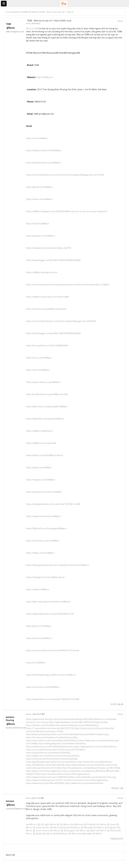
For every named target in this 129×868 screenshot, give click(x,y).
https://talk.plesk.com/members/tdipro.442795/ (49, 248)
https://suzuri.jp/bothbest (38, 750)
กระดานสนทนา (13, 12)
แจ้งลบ (120, 21)
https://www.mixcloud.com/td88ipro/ (44, 516)
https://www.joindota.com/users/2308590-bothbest (50, 777)
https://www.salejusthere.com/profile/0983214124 (50, 614)
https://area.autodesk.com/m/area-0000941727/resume (53, 650)
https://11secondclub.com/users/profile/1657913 (49, 728)
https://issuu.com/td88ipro (39, 358)
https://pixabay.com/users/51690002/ (44, 492)
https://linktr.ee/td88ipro (38, 370)
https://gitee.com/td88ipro (39, 626)
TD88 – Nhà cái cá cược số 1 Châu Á (56, 12)
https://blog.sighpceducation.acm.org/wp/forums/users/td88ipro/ (57, 565)
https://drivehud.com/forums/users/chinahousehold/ (52, 759)
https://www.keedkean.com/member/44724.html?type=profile (78, 722)
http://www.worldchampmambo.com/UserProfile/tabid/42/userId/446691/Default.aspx (67, 734)
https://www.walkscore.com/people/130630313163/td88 (53, 699)
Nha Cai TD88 (32, 28)
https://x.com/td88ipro (37, 138)
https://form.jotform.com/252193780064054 (47, 346)
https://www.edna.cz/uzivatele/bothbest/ (84, 783)
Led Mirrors (32, 824)
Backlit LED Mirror (44, 834)
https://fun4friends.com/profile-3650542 (45, 765)
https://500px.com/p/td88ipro (40, 553)
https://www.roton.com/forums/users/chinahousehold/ (52, 756)
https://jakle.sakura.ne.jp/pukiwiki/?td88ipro (47, 406)
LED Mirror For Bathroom (72, 824)
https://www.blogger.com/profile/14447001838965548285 (53, 260)
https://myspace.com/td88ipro (41, 480)
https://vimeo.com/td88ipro (39, 199)
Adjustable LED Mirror (92, 834)
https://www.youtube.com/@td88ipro (44, 150)
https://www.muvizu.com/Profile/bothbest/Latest (49, 747)
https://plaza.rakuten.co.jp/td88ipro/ (43, 382)
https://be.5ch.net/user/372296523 (68, 750)
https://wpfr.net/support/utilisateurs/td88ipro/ (48, 602)
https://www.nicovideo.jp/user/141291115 (46, 780)
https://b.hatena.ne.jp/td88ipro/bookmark (46, 309)
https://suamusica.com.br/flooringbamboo (87, 780)
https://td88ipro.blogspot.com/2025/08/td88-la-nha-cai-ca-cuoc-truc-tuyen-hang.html (67, 211)
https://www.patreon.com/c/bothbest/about (95, 747)
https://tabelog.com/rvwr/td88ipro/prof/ (45, 577)
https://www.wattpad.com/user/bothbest (85, 765)
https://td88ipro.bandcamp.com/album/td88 (47, 297)
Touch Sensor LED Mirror (48, 827)
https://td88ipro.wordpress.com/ (42, 272)
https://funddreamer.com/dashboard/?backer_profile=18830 (91, 768)
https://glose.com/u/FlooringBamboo (44, 771)
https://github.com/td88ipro (39, 187)
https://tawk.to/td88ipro (37, 589)
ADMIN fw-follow (30, 12)
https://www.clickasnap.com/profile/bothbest (77, 725)
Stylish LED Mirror (98, 831)
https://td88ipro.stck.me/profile (41, 443)
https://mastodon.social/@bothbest (94, 762)
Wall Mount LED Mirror (67, 834)
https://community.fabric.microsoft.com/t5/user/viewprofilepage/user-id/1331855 (65, 175)
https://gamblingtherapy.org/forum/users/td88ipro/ (51, 675)
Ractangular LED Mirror (75, 831)
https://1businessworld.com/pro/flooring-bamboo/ (65, 774)
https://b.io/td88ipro (36, 663)
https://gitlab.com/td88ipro (39, 467)
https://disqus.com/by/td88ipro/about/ (45, 455)
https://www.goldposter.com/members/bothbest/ (62, 744)
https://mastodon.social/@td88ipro (43, 687)
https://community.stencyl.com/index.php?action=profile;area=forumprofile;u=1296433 (68, 285)
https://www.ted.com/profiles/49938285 (45, 783)
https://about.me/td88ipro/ (39, 638)
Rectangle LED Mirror (94, 827)
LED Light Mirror (48, 824)
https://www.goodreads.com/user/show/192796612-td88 (53, 504)
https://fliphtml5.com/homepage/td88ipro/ (46, 528)
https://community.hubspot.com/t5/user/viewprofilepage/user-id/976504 (61, 321)
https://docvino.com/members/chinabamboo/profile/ (52, 737)
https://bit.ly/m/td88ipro (38, 224)
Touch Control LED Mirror (48, 831)
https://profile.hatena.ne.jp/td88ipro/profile (47, 394)
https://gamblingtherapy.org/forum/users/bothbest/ (51, 762)
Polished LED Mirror (97, 824)
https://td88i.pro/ (45, 77)
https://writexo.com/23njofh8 (40, 725)
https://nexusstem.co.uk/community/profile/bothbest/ (52, 740)
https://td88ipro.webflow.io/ (39, 431)
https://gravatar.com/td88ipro (40, 236)
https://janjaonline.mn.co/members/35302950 (48, 753)
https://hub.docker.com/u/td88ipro (43, 541)
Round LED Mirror (72, 827)
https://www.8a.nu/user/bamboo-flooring (96, 777)
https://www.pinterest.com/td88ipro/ (44, 163)
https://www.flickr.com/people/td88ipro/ (45, 419)
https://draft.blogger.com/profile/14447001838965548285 (53, 333)
